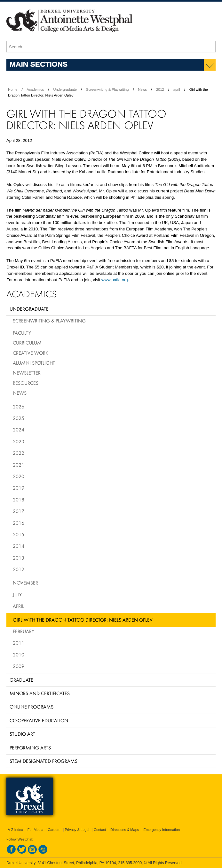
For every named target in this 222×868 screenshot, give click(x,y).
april (177, 89)
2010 (19, 655)
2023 (19, 441)
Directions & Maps (125, 830)
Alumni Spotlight (34, 363)
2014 (19, 546)
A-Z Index (15, 830)
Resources (26, 383)
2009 (19, 666)
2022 (19, 453)
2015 (19, 534)
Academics (36, 89)
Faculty (22, 333)
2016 (19, 523)
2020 (19, 476)
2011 (19, 643)
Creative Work (31, 353)
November (25, 583)
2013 (19, 558)
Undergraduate (65, 89)
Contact (100, 830)
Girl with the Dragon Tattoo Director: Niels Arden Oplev (83, 620)
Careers (54, 830)
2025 (19, 418)
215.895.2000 (130, 863)
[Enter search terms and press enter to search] (111, 47)
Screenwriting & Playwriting (107, 89)
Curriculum (27, 343)
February (24, 631)
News (143, 89)
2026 (19, 407)
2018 (19, 500)
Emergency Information (162, 830)
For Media (36, 830)
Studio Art (22, 734)
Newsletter (27, 373)
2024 (19, 430)
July (17, 594)
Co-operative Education (39, 720)
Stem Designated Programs (44, 761)
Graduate (21, 680)
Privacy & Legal (77, 830)
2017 (19, 511)
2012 (160, 89)
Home (13, 89)
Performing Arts (30, 748)
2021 (19, 465)
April (18, 606)
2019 (19, 488)
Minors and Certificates (40, 693)
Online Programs (32, 707)
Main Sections (39, 64)
